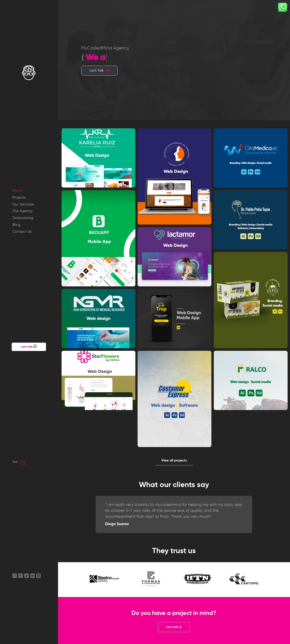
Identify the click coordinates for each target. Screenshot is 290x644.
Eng (23, 462)
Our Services (23, 204)
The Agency (23, 211)
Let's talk (29, 346)
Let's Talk (99, 70)
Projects (19, 198)
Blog (16, 225)
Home (18, 191)
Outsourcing (23, 218)
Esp (15, 462)
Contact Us (22, 232)
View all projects (174, 461)
